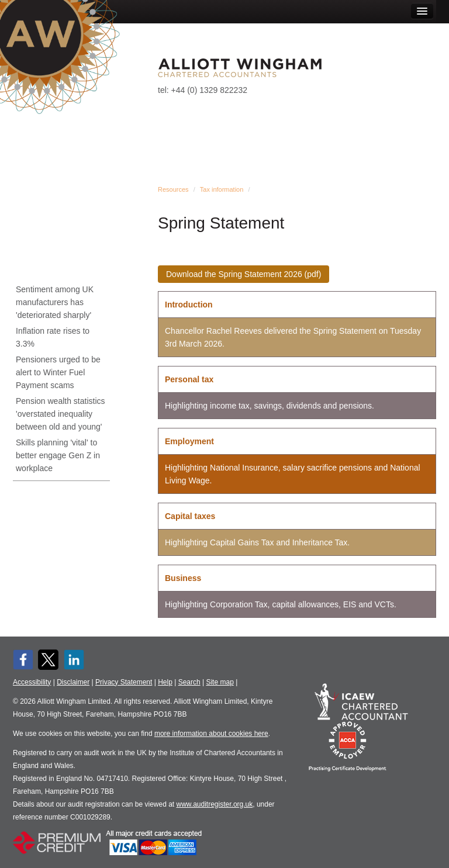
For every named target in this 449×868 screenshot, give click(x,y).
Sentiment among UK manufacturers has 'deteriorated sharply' (55, 302)
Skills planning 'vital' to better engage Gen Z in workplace (58, 455)
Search (189, 682)
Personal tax (189, 379)
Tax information (222, 189)
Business (183, 578)
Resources (173, 189)
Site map (220, 682)
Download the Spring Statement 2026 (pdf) (244, 274)
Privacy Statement (124, 682)
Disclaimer (73, 682)
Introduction (189, 305)
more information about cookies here (211, 734)
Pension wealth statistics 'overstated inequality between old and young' (61, 414)
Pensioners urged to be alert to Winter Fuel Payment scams (58, 372)
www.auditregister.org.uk (215, 804)
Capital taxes (190, 516)
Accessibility (32, 682)
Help (165, 682)
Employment (189, 441)
